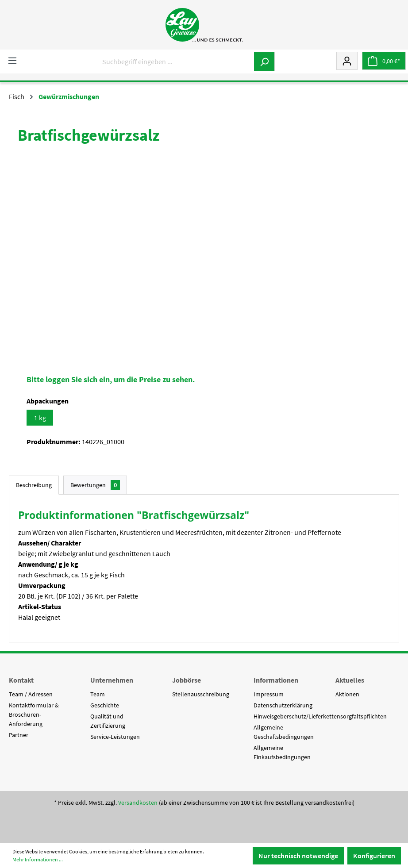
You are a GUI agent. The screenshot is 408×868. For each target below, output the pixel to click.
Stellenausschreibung (201, 694)
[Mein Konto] (347, 61)
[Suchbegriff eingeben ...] (176, 61)
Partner (19, 735)
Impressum (269, 694)
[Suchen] (264, 61)
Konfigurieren (374, 856)
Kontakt (21, 680)
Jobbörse (187, 680)
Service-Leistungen (115, 737)
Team (98, 694)
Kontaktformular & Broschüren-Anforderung (34, 714)
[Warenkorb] (384, 61)
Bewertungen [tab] (95, 485)
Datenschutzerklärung (283, 705)
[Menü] (12, 60)
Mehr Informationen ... (38, 859)
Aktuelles (350, 680)
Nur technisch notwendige (298, 856)
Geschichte (105, 705)
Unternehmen (112, 680)
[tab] (34, 485)
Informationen (276, 680)
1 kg (40, 418)
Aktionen (347, 694)
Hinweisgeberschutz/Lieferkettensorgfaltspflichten (320, 716)
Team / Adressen (31, 694)
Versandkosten (138, 803)
